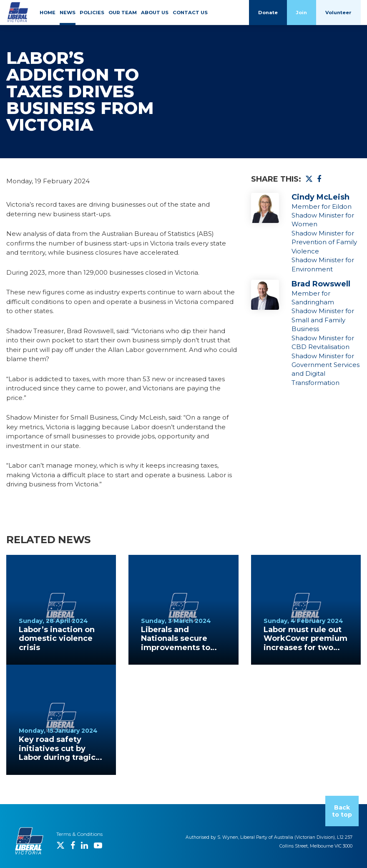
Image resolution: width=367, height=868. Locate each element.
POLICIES (92, 13)
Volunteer (338, 13)
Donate (268, 13)
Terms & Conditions (79, 834)
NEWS (68, 13)
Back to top (342, 811)
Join (302, 13)
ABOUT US (155, 13)
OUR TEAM (123, 13)
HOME (48, 13)
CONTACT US (190, 13)
